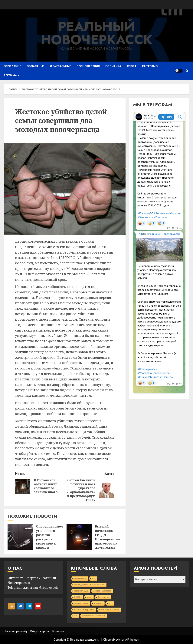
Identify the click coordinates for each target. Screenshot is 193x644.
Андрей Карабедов (103, 591)
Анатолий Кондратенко (84, 610)
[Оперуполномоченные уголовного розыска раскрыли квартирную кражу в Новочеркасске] (20, 537)
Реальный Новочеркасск (97, 33)
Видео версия (40, 631)
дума (89, 597)
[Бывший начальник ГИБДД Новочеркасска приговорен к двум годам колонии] (79, 537)
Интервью (150, 66)
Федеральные (60, 66)
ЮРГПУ (78, 597)
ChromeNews (112, 640)
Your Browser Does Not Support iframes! (159, 253)
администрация (81, 603)
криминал (98, 603)
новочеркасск (80, 578)
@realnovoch (48, 588)
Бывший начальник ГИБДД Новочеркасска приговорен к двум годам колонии (107, 539)
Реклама (10, 75)
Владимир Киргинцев (110, 610)
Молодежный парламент (94, 616)
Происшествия (88, 66)
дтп (94, 578)
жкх (76, 616)
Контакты (58, 631)
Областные (35, 66)
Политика (113, 66)
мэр (110, 603)
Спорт (132, 66)
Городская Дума (81, 591)
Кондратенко (103, 597)
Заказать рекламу (16, 631)
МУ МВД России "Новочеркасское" (89, 585)
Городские (12, 66)
